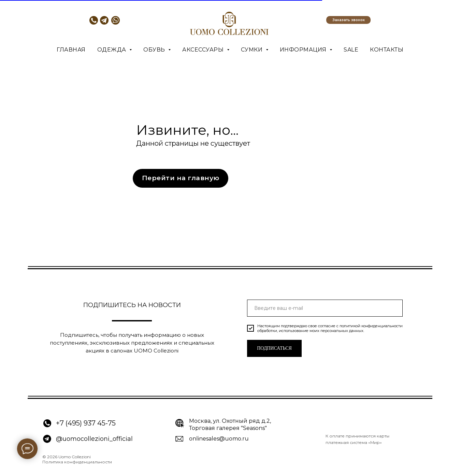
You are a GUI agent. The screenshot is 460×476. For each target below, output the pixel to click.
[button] (348, 20)
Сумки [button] (253, 50)
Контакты (387, 50)
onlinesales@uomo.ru (219, 439)
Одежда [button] (113, 50)
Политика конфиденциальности (77, 462)
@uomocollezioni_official (94, 439)
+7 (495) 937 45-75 (86, 423)
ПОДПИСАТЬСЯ (274, 348)
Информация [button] (304, 50)
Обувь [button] (155, 50)
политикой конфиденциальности (371, 326)
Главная (71, 50)
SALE (351, 50)
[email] (325, 308)
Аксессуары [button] (204, 50)
